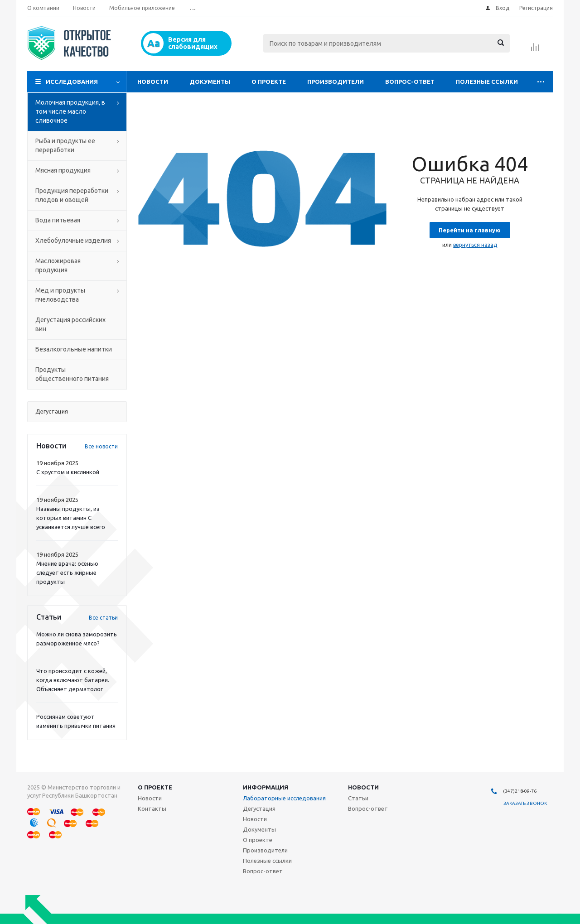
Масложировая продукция (58, 265)
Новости (153, 82)
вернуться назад (475, 245)
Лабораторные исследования (284, 798)
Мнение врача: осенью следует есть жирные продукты (67, 573)
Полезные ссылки (487, 82)
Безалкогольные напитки (74, 349)
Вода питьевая (58, 220)
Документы (210, 82)
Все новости (101, 446)
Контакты (152, 808)
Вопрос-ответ (410, 82)
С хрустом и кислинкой (68, 472)
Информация (266, 787)
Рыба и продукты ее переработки (65, 145)
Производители (336, 82)
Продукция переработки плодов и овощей (72, 195)
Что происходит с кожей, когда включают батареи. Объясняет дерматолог (73, 680)
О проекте (269, 82)
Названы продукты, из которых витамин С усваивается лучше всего (71, 518)
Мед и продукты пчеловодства (60, 295)
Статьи (358, 798)
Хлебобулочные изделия (73, 241)
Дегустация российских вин (70, 324)
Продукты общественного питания (72, 374)
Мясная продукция (63, 170)
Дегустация (259, 808)
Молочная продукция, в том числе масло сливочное (70, 111)
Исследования (72, 82)
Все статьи (103, 618)
